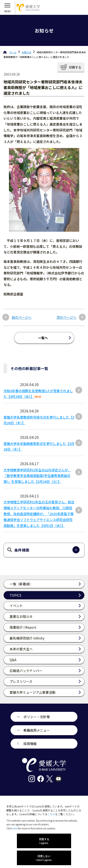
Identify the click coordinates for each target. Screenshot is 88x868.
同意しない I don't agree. (44, 858)
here (15, 828)
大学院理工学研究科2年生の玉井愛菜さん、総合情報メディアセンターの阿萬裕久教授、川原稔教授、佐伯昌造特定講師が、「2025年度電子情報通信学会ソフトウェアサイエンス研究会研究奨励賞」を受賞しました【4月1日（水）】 (39, 514)
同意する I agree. (44, 841)
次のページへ (66, 317)
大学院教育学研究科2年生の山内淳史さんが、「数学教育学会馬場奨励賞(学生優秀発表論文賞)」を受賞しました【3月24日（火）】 (37, 476)
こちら (51, 814)
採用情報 (30, 744)
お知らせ (27, 52)
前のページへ (22, 317)
